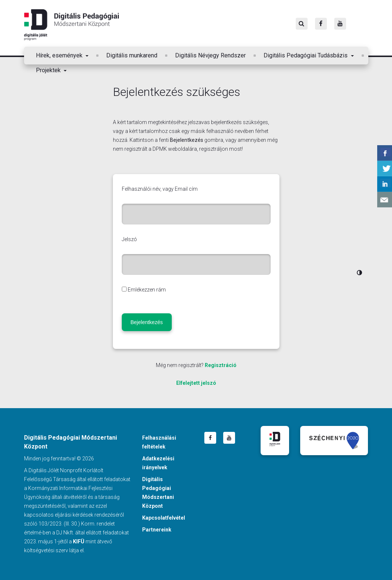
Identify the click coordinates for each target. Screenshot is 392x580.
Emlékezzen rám (147, 290)
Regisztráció (221, 365)
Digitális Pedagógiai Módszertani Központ (71, 25)
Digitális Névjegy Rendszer (210, 55)
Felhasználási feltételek (159, 442)
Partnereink (157, 530)
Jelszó (129, 239)
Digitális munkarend (132, 55)
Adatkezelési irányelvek (158, 463)
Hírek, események (60, 55)
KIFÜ (79, 541)
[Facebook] (321, 24)
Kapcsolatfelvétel (164, 518)
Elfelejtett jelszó (196, 383)
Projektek (49, 70)
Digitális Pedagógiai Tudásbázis (306, 55)
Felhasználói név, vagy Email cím (160, 189)
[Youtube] (340, 24)
